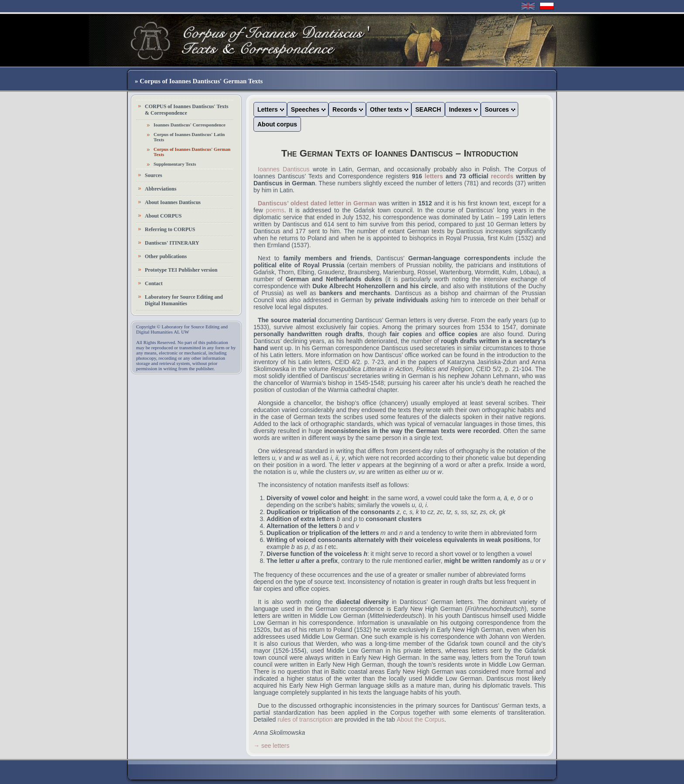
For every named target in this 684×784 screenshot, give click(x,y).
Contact (154, 283)
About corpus (277, 124)
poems (275, 210)
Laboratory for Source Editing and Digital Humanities (184, 300)
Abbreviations (161, 189)
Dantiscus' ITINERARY (172, 243)
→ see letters (271, 746)
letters (434, 176)
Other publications (166, 256)
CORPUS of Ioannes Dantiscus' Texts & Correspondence (186, 110)
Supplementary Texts (175, 164)
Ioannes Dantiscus (284, 169)
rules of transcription (305, 719)
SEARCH (428, 109)
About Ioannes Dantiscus (173, 202)
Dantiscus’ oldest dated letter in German (317, 203)
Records (345, 109)
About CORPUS (163, 216)
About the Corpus (420, 719)
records (502, 176)
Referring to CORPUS (170, 229)
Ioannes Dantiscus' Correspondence (190, 125)
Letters (268, 109)
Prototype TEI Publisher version (181, 270)
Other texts (386, 109)
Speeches (305, 109)
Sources (154, 175)
